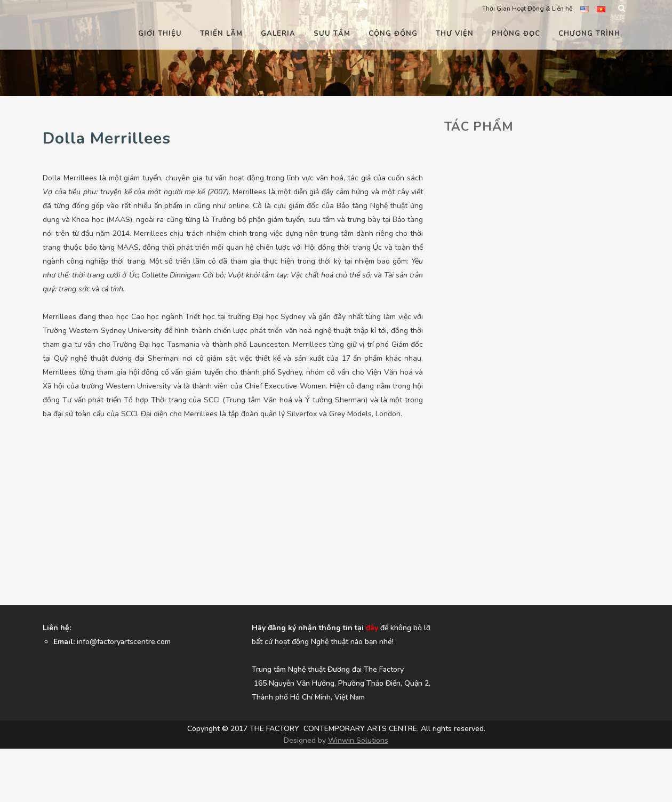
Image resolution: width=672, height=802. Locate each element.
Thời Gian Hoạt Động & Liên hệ (527, 9)
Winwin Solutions (358, 740)
